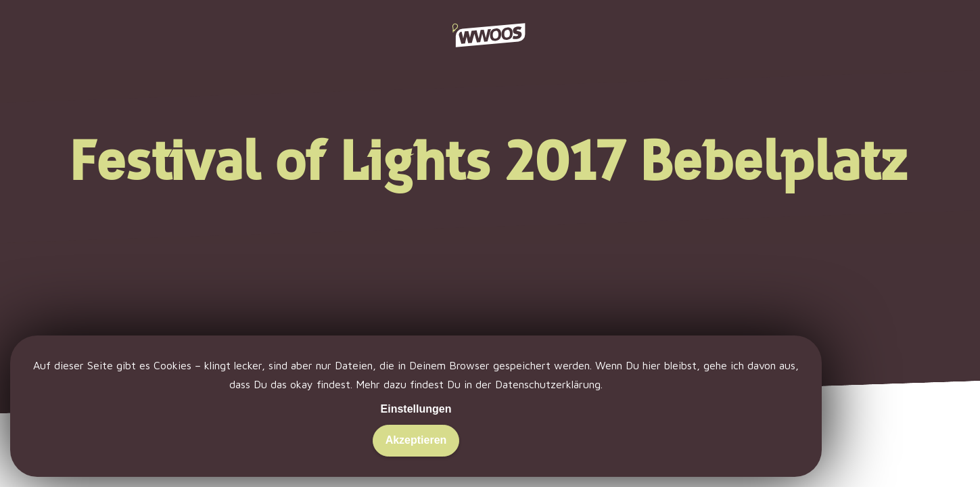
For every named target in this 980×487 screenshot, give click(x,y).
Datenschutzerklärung (548, 384)
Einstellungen (416, 409)
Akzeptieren (416, 440)
